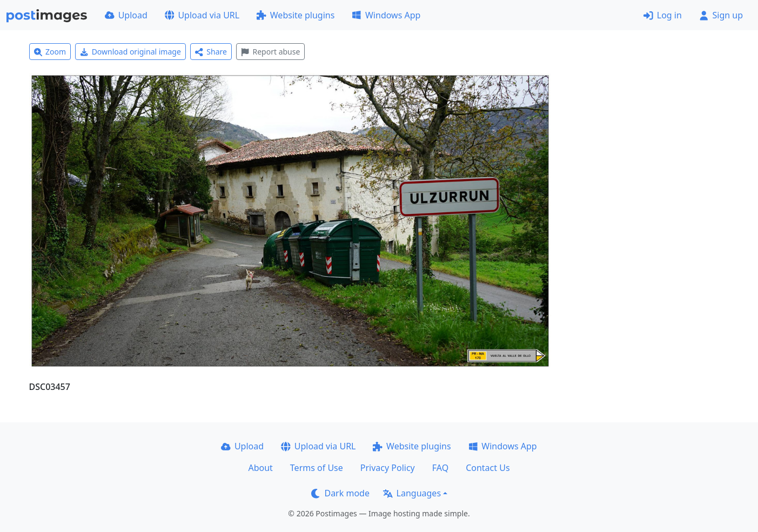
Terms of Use (317, 468)
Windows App (386, 15)
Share (211, 52)
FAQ (440, 468)
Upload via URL (202, 15)
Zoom (50, 52)
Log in (663, 15)
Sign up (721, 15)
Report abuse (270, 52)
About (260, 468)
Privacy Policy (388, 468)
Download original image (130, 52)
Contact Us (488, 468)
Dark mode (340, 493)
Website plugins (296, 15)
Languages (412, 493)
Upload (126, 15)
